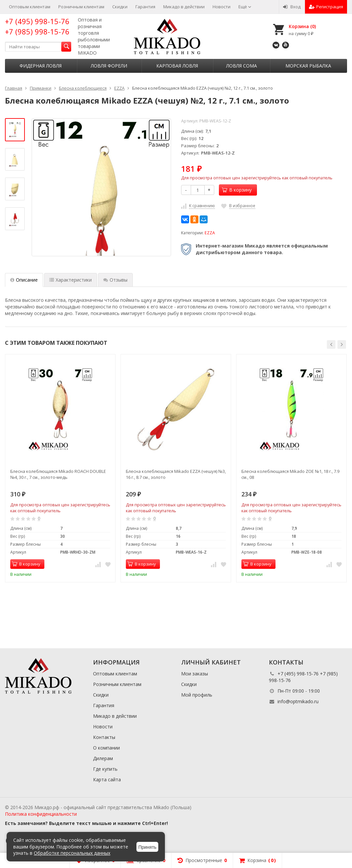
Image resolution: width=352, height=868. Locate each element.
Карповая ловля (177, 66)
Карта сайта (107, 779)
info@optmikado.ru (298, 701)
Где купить (105, 769)
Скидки (120, 7)
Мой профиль (197, 695)
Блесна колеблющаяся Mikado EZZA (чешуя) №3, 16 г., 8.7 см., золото (176, 474)
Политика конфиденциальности (41, 814)
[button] (331, 344)
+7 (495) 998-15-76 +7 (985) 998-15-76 (37, 26)
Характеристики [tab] (71, 280)
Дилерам (103, 758)
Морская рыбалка (308, 66)
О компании (106, 748)
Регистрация (326, 7)
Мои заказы (195, 674)
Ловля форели (109, 66)
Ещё (245, 7)
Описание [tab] (24, 280)
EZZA (210, 233)
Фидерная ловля (41, 66)
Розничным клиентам (81, 7)
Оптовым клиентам (30, 7)
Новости (222, 7)
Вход (292, 7)
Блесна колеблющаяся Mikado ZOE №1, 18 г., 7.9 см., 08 (290, 474)
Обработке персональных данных (72, 853)
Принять (148, 847)
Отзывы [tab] (115, 280)
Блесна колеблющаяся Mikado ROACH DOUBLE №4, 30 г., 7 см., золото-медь (58, 474)
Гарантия (145, 7)
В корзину (237, 190)
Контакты (104, 737)
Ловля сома (242, 66)
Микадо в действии (184, 7)
